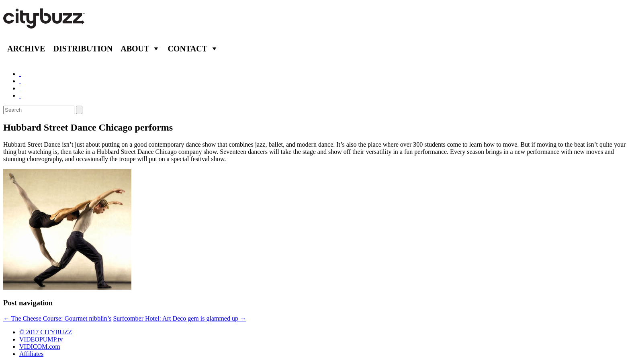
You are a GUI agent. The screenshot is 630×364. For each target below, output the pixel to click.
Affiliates (31, 354)
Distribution (83, 49)
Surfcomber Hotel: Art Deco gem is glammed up (179, 318)
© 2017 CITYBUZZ (46, 332)
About (135, 49)
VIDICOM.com (40, 347)
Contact (187, 49)
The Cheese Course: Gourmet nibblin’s (57, 318)
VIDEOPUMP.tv (41, 339)
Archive (26, 49)
